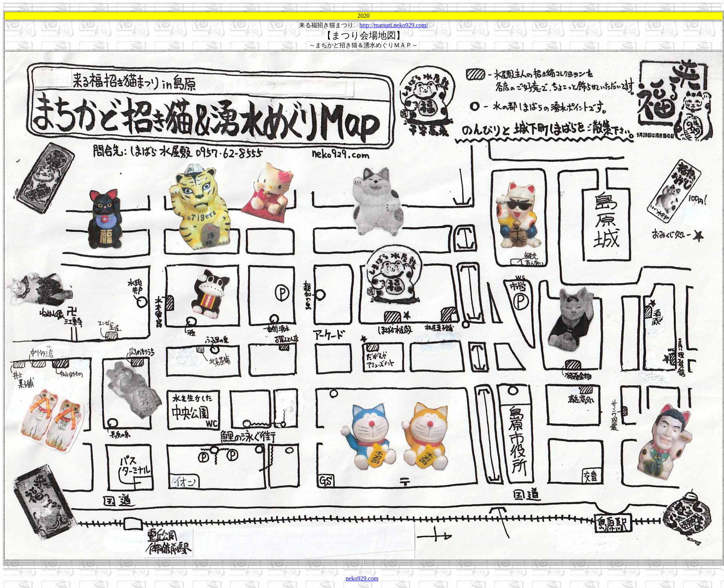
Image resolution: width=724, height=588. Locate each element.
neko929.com (362, 578)
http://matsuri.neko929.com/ (394, 25)
